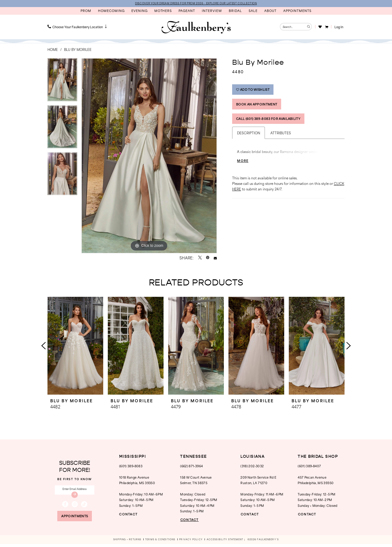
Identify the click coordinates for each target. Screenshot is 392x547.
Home (53, 50)
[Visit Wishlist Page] (320, 27)
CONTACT (130, 514)
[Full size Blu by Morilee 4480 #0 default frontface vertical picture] (149, 156)
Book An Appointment (260, 107)
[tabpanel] (62, 82)
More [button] (243, 165)
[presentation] (75, 346)
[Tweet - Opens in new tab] (200, 258)
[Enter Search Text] (296, 27)
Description (249, 137)
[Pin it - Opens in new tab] (208, 258)
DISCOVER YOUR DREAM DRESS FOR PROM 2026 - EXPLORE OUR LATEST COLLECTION (196, 3)
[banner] (196, 28)
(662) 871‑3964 (191, 466)
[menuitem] (78, 27)
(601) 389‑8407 (309, 466)
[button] (326, 27)
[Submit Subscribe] (75, 496)
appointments (75, 518)
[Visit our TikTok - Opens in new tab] (84, 506)
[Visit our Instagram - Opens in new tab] (75, 506)
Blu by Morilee (78, 50)
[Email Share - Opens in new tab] (215, 258)
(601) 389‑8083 (131, 466)
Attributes (281, 137)
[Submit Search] (308, 27)
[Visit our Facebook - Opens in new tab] (65, 506)
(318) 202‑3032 (252, 466)
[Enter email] (75, 491)
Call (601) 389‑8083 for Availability (272, 123)
